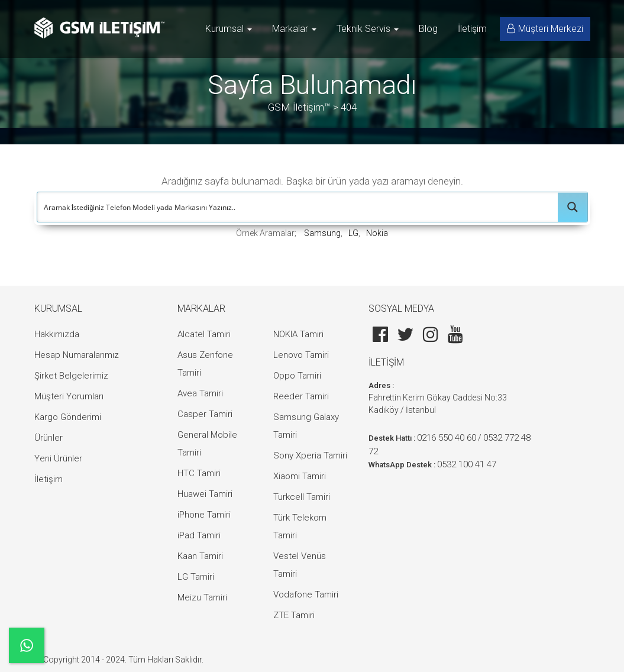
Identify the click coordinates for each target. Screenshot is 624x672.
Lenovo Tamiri (301, 355)
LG (353, 233)
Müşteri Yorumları (69, 396)
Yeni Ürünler (58, 458)
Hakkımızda (57, 334)
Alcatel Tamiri (204, 334)
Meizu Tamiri (202, 597)
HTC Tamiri (199, 473)
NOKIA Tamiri (298, 334)
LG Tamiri (196, 577)
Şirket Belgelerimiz (71, 376)
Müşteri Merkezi (545, 29)
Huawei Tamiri (205, 494)
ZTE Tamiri (294, 615)
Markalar (294, 29)
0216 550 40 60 (447, 438)
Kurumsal (229, 29)
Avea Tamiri (200, 393)
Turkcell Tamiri (302, 497)
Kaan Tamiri (200, 556)
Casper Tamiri (205, 414)
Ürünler (49, 438)
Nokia (377, 233)
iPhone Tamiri (204, 515)
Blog (428, 29)
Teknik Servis (368, 29)
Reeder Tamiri (301, 396)
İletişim (472, 29)
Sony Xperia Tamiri (310, 455)
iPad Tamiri (199, 535)
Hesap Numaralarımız (77, 355)
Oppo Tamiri (297, 376)
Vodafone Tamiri (306, 595)
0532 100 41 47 (467, 464)
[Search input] (298, 207)
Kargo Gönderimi (68, 417)
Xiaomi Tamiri (300, 476)
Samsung (322, 233)
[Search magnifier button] (573, 207)
